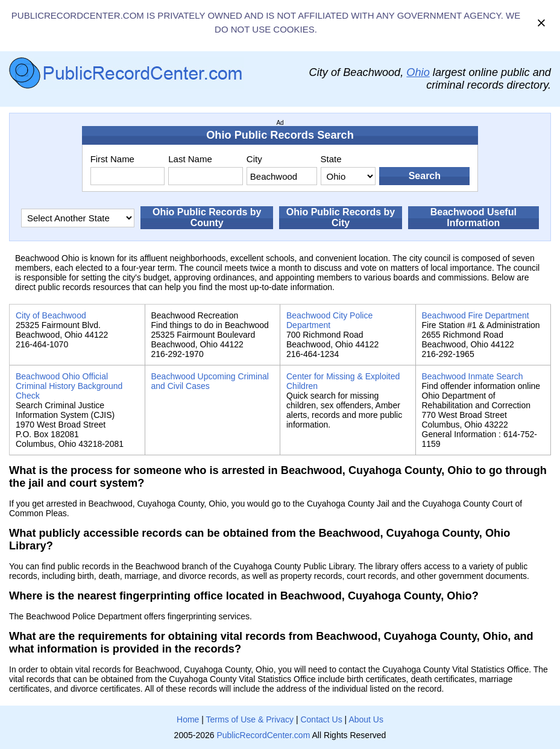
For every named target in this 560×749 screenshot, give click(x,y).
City (254, 159)
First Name (112, 159)
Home (188, 719)
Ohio (418, 72)
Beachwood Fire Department (476, 315)
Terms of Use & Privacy (250, 719)
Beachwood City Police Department (329, 320)
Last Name (190, 159)
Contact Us (321, 719)
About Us (366, 719)
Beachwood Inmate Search (473, 376)
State (331, 159)
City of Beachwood (51, 315)
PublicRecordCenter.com (263, 735)
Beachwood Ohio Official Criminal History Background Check (69, 386)
